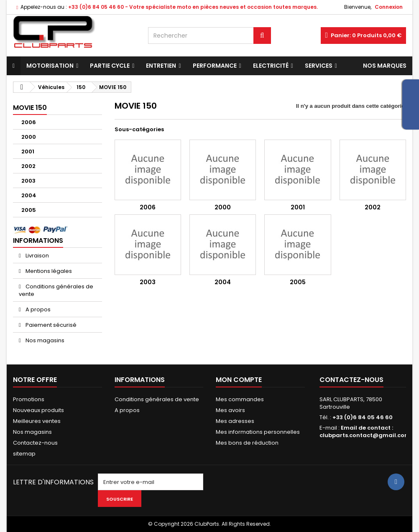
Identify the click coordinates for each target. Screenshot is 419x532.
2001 (28, 151)
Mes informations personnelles (258, 432)
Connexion (389, 7)
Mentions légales (48, 271)
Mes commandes (240, 399)
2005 (29, 210)
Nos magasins (44, 340)
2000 (29, 137)
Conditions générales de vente (56, 290)
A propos (37, 309)
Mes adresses (235, 421)
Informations (38, 241)
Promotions (29, 399)
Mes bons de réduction (247, 443)
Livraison (37, 256)
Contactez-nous (35, 443)
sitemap (24, 454)
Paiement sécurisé (50, 325)
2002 (28, 166)
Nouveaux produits (38, 410)
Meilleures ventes (37, 421)
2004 (29, 195)
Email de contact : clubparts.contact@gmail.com (365, 431)
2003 (28, 181)
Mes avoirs (230, 410)
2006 (29, 122)
